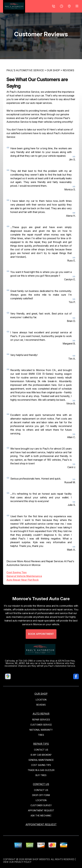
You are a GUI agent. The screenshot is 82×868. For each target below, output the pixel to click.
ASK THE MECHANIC (41, 816)
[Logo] (14, 7)
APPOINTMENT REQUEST (41, 810)
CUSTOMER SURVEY (41, 805)
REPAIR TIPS (41, 744)
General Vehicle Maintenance (24, 576)
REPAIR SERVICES (41, 720)
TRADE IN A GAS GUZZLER (41, 770)
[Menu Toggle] (77, 6)
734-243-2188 (17, 661)
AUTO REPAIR (41, 714)
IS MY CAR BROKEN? (41, 755)
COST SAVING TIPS (41, 765)
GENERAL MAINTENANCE (41, 760)
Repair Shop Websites (37, 859)
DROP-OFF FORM (41, 795)
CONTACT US (41, 750)
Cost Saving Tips (17, 572)
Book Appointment (41, 642)
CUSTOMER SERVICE (41, 725)
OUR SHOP (53, 70)
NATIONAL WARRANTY (41, 730)
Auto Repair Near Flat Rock (23, 580)
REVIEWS (68, 70)
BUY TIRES (41, 775)
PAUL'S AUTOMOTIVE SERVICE (25, 70)
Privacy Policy (23, 862)
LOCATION (41, 700)
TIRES (41, 735)
